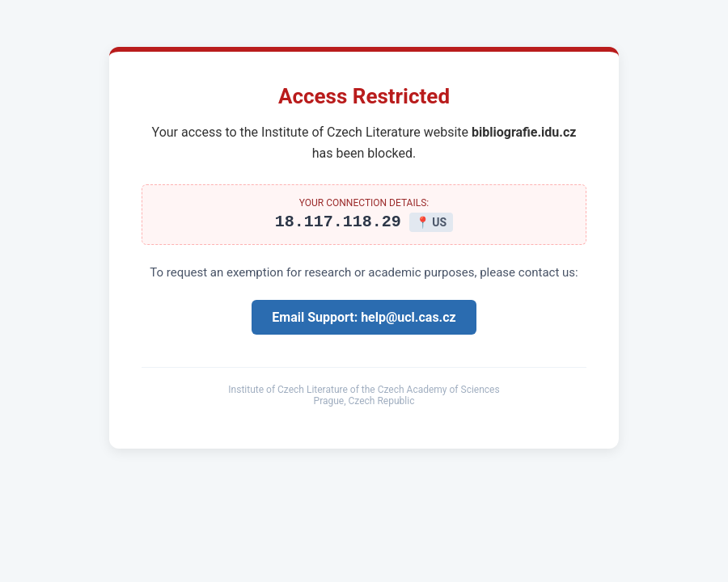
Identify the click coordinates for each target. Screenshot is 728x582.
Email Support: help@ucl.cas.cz (364, 320)
